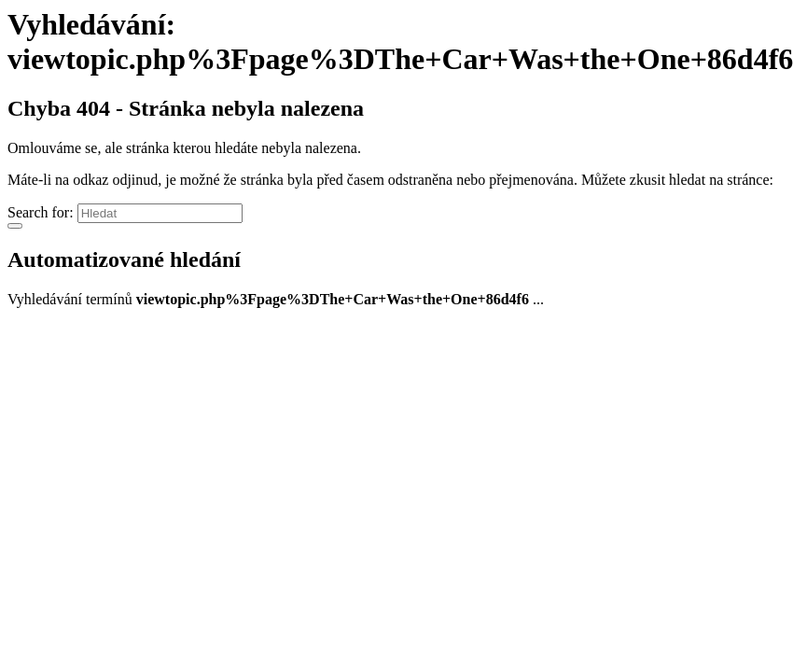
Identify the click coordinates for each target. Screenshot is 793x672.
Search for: (41, 212)
